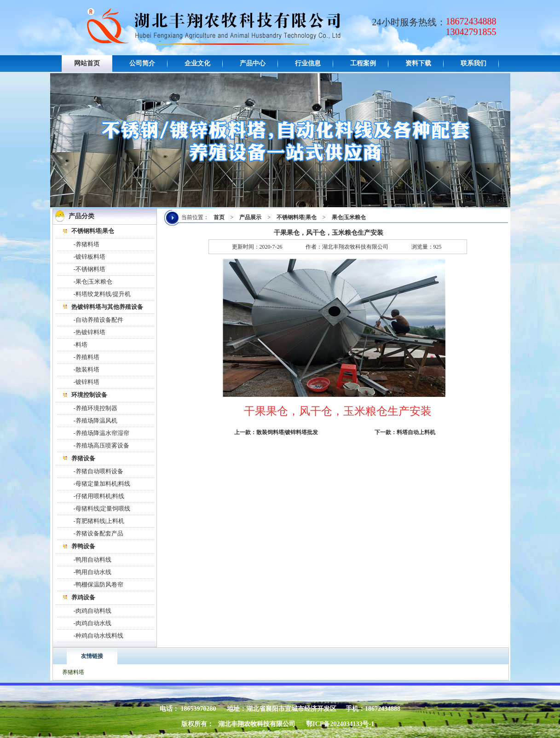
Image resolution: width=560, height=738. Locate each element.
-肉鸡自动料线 (92, 611)
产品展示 (250, 217)
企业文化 (197, 63)
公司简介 (142, 63)
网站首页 (87, 63)
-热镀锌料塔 (89, 332)
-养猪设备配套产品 (98, 533)
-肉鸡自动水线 (92, 623)
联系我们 (473, 63)
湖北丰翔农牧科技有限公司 (257, 724)
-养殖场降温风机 (95, 421)
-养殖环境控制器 (95, 408)
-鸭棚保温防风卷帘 (98, 584)
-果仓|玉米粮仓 (93, 282)
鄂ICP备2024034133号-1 (340, 724)
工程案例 (363, 63)
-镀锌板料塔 (89, 257)
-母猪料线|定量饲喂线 (102, 508)
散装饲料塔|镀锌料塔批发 (287, 432)
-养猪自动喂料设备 (98, 471)
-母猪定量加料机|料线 (102, 484)
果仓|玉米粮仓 (349, 217)
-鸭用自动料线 (92, 560)
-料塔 (81, 345)
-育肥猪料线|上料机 (99, 521)
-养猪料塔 (87, 244)
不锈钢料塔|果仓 (297, 217)
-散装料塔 (87, 369)
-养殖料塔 (87, 357)
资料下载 (418, 63)
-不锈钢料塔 (89, 269)
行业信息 (308, 63)
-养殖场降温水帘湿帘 (101, 433)
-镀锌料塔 (87, 382)
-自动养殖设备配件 (98, 320)
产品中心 (253, 63)
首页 (219, 217)
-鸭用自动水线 (92, 572)
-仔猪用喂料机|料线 (99, 496)
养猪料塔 (73, 672)
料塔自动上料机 (416, 432)
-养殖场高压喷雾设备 (101, 445)
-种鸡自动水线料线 (98, 636)
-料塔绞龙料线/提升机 (102, 294)
